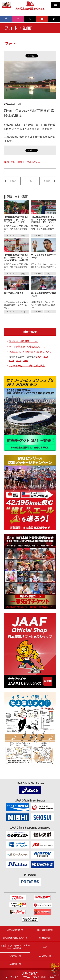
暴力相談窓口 (45, 938)
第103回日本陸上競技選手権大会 (24, 162)
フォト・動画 (18, 28)
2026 (11, 360)
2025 (46, 357)
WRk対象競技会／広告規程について (27, 347)
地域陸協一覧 (15, 964)
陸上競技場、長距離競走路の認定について (30, 352)
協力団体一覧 (45, 956)
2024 (39, 357)
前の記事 (13, 181)
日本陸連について (15, 930)
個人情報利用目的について (15, 938)
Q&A (45, 947)
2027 (18, 360)
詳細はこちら (48, 977)
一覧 (30, 181)
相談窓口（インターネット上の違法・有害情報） (15, 947)
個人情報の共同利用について (23, 341)
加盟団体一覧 (15, 956)
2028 (26, 360)
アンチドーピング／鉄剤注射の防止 (27, 366)
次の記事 (47, 181)
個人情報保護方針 (45, 930)
